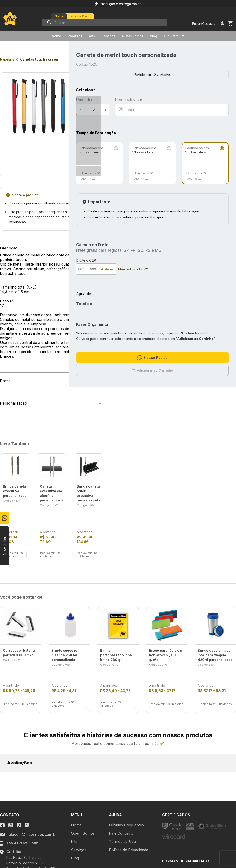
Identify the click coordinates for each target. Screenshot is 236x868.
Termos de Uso (122, 778)
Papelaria (7, 59)
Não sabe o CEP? (133, 269)
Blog (154, 36)
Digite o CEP (86, 260)
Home (56, 36)
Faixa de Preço (80, 16)
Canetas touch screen (39, 59)
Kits (92, 36)
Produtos (75, 36)
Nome (59, 16)
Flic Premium (174, 36)
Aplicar (107, 269)
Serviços (109, 36)
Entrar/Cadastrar (205, 24)
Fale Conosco (121, 770)
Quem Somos (133, 36)
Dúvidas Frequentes (126, 761)
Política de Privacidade (129, 786)
